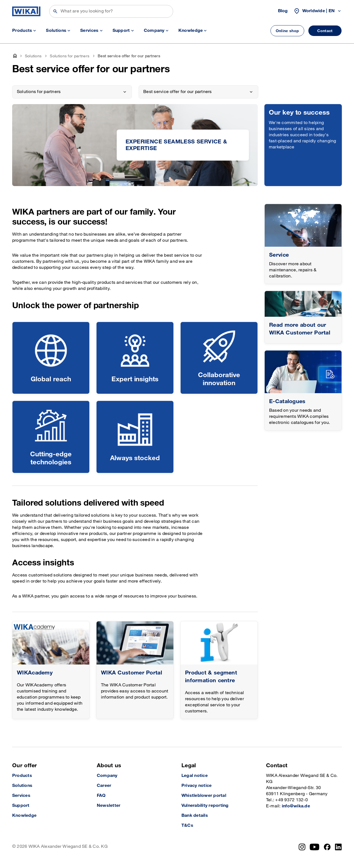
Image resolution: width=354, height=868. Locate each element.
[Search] (111, 11)
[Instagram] (302, 847)
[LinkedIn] (338, 847)
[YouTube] (315, 847)
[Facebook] (327, 847)
